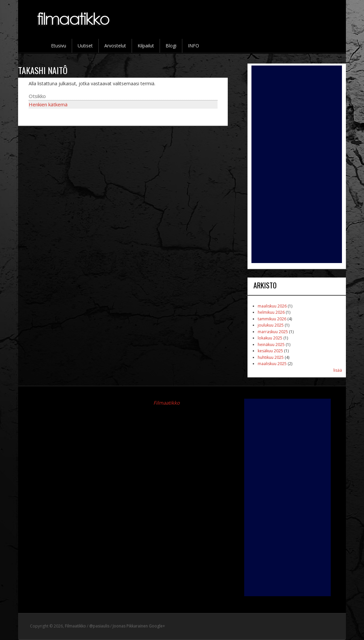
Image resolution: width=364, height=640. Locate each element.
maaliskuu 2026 (272, 306)
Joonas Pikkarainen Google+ (139, 626)
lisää (338, 370)
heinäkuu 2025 (271, 345)
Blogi (171, 46)
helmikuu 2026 (271, 312)
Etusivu (59, 46)
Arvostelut (115, 46)
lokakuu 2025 (270, 338)
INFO (194, 46)
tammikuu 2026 (272, 319)
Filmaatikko (167, 403)
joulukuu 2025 (271, 325)
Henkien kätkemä (48, 104)
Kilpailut (146, 46)
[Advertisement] (297, 164)
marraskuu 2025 (273, 332)
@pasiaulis (99, 626)
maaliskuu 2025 (272, 364)
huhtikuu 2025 (271, 357)
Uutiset (85, 46)
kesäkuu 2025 (270, 351)
